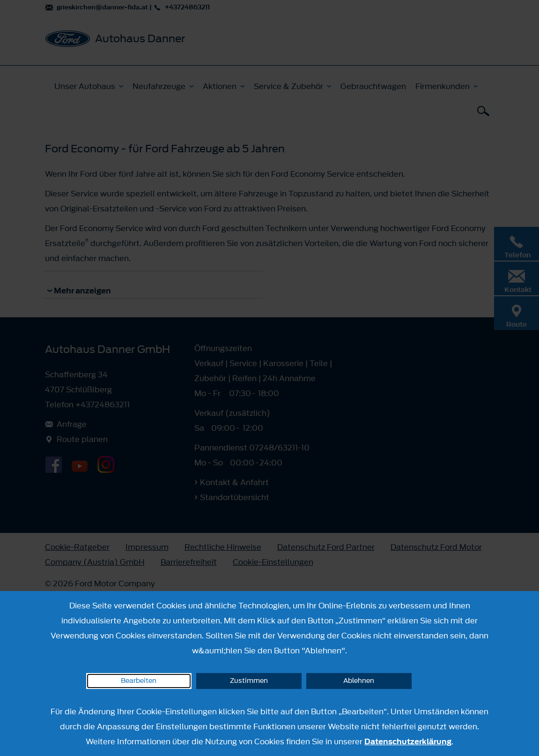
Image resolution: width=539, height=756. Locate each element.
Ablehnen (359, 681)
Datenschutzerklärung (408, 741)
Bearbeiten (139, 681)
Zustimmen (249, 681)
